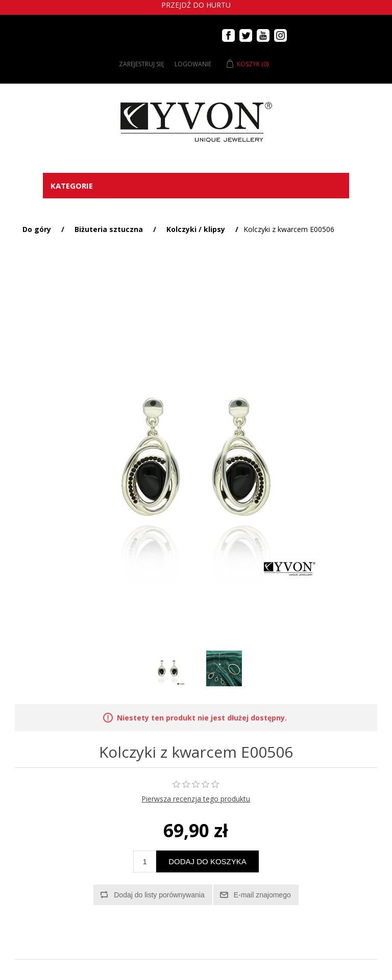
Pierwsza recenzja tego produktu (196, 799)
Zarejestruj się (142, 64)
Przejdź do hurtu (196, 5)
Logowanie (193, 64)
